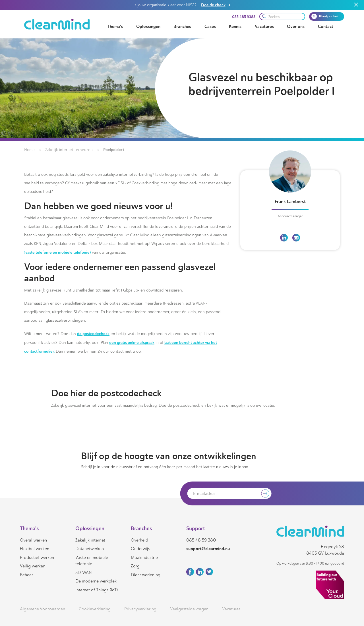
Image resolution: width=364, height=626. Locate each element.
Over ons (296, 26)
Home (29, 150)
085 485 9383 (244, 17)
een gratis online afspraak (132, 342)
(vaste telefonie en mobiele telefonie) (57, 252)
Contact (326, 26)
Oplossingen (148, 26)
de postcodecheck (93, 334)
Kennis (235, 26)
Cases (210, 26)
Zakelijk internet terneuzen (69, 150)
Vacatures (264, 26)
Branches (182, 26)
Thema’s (115, 26)
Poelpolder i (114, 150)
